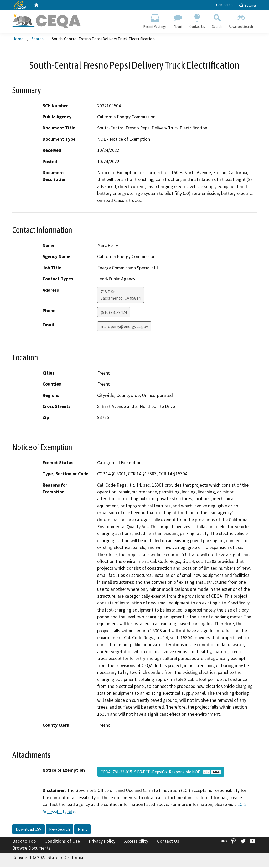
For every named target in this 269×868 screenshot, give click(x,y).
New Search (60, 830)
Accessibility (136, 842)
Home (18, 39)
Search (217, 20)
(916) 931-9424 (114, 312)
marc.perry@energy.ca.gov (124, 327)
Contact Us (225, 5)
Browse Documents (32, 849)
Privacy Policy (102, 842)
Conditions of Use (62, 842)
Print (82, 830)
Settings (248, 5)
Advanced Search (241, 20)
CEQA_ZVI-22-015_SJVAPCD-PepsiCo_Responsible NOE (161, 772)
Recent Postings (155, 20)
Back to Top (24, 842)
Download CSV (29, 830)
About (178, 20)
